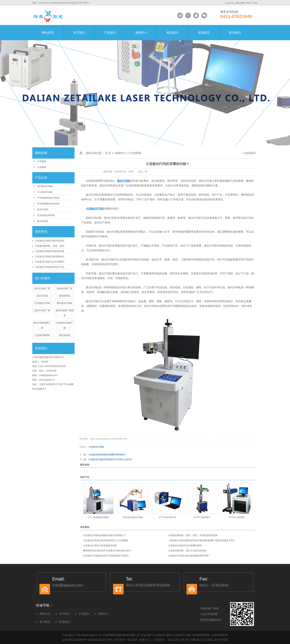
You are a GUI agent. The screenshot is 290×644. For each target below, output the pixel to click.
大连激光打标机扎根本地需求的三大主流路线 (106, 540)
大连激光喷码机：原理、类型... (50, 246)
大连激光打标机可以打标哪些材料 (185, 546)
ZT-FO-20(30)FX (202, 517)
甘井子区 (185, 640)
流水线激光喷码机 (46, 215)
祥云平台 (108, 640)
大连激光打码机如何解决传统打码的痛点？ (104, 535)
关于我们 (79, 33)
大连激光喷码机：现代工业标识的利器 (187, 551)
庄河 (217, 640)
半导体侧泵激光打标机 (48, 204)
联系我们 (235, 33)
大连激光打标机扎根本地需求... (50, 241)
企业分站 (229, 3)
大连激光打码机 (96, 447)
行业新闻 (42, 167)
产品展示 (110, 33)
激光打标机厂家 (42, 288)
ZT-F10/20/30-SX (168, 517)
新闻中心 (141, 33)
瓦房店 (209, 640)
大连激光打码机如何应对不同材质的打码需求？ (107, 556)
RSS (249, 3)
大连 (170, 640)
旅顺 (193, 640)
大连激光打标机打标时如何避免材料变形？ (189, 556)
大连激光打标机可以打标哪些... (50, 262)
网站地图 (240, 3)
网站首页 (48, 33)
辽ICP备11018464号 (74, 640)
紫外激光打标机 (65, 303)
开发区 (224, 640)
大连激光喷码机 (42, 335)
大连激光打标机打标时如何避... (50, 251)
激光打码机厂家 (42, 310)
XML (255, 3)
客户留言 (45, 622)
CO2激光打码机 (45, 192)
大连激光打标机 (163, 635)
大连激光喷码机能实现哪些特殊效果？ (107, 455)
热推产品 (145, 640)
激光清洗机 (43, 221)
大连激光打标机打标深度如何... (50, 257)
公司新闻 (42, 161)
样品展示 (173, 33)
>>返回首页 (249, 153)
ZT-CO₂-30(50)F (237, 517)
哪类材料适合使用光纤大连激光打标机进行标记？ (108, 551)
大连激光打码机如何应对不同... (50, 267)
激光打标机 (43, 210)
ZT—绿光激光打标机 (99, 517)
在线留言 (204, 33)
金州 (176, 640)
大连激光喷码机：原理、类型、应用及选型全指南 (193, 535)
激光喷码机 (65, 296)
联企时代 (133, 640)
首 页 (108, 153)
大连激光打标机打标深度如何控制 (100, 546)
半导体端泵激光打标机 (48, 198)
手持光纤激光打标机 (133, 517)
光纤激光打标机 (45, 186)
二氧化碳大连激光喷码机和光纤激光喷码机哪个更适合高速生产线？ (202, 540)
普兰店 (201, 640)
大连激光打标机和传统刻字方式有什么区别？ (111, 459)
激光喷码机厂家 (65, 288)
